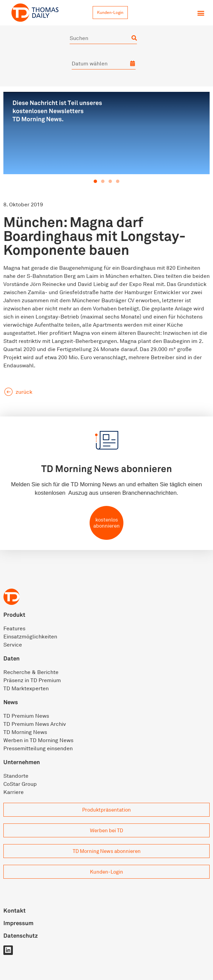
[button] (201, 13)
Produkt (14, 615)
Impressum (18, 923)
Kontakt (15, 910)
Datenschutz (21, 935)
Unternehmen (22, 762)
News (11, 702)
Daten (11, 658)
